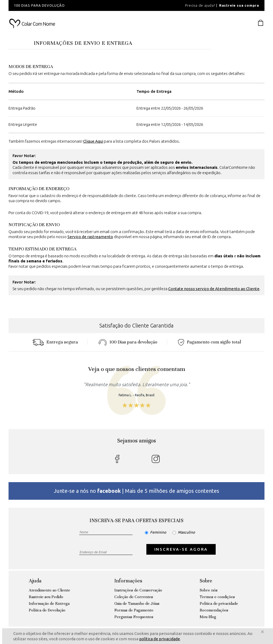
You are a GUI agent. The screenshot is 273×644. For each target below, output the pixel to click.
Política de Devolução (47, 610)
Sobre (206, 581)
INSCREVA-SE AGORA (181, 549)
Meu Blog (208, 617)
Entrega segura (55, 342)
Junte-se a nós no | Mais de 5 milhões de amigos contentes (136, 491)
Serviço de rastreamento (90, 237)
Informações (128, 581)
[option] (81, 5)
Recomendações (214, 610)
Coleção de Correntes (134, 597)
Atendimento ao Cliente (49, 590)
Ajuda (35, 581)
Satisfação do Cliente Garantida (136, 325)
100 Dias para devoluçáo (128, 342)
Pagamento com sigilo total (209, 342)
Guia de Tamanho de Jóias (137, 603)
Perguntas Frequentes (134, 617)
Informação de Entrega (49, 603)
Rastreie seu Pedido (46, 597)
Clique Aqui (93, 141)
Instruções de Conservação (138, 590)
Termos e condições (217, 597)
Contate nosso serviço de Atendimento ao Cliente (214, 289)
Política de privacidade (219, 603)
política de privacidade (160, 639)
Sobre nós (209, 590)
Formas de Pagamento (134, 610)
